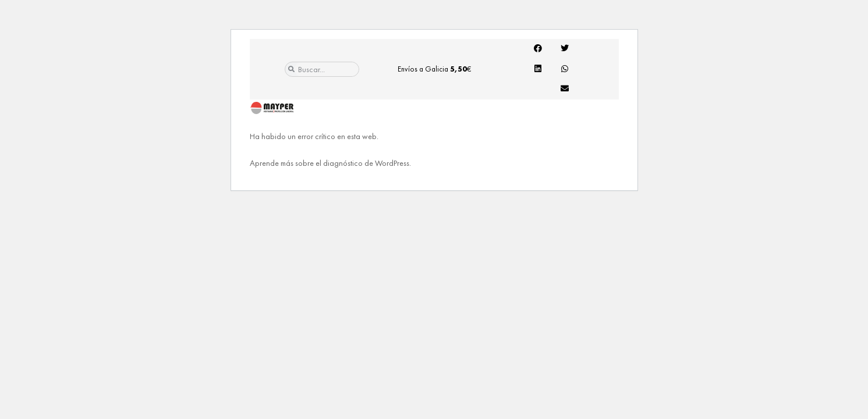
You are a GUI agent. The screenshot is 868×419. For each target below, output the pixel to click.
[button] (538, 48)
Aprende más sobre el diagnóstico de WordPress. (330, 163)
